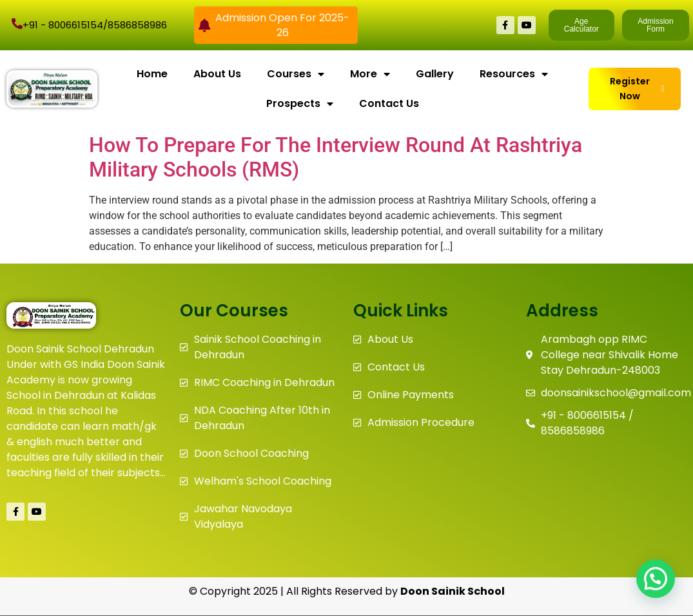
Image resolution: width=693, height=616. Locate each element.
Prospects (300, 104)
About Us (217, 74)
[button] (656, 579)
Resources (514, 74)
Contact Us (389, 103)
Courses (296, 74)
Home (152, 74)
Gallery (435, 74)
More (370, 74)
